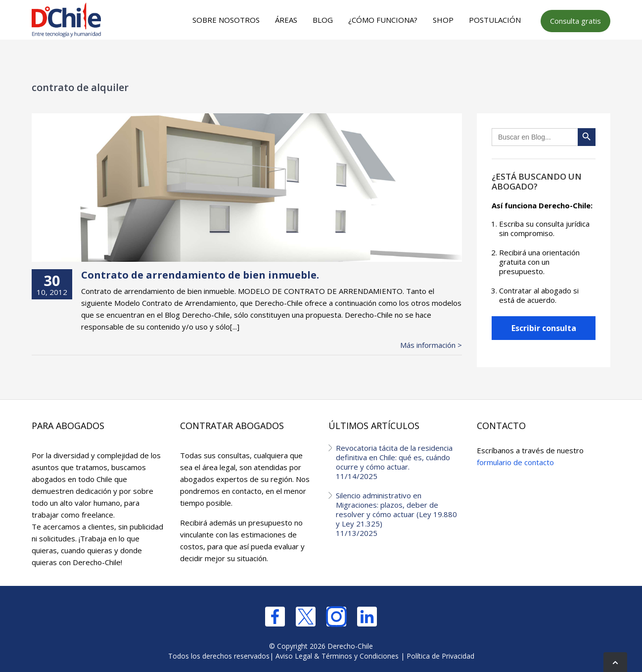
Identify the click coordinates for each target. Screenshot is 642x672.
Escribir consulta (544, 328)
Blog (323, 20)
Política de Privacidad (440, 656)
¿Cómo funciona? (383, 20)
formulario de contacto (515, 462)
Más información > (431, 345)
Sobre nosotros (226, 20)
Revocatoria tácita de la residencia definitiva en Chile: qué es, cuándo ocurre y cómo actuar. (399, 462)
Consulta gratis (575, 21)
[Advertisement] (320, 60)
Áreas (286, 20)
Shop (443, 20)
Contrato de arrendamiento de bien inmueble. (200, 275)
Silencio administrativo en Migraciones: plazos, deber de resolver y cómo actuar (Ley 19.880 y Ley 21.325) (399, 514)
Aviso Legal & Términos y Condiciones (337, 656)
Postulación (495, 20)
